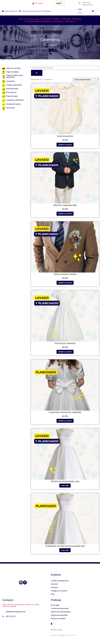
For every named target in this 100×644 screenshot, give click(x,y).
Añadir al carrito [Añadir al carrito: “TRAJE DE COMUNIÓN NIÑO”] (65, 214)
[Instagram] (25, 582)
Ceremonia (10, 108)
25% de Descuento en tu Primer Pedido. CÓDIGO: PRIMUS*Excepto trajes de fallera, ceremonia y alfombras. (50, 20)
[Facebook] (21, 582)
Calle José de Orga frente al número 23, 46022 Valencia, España (21, 605)
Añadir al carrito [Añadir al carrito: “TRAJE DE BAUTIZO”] (65, 145)
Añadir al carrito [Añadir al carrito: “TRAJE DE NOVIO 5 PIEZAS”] (65, 283)
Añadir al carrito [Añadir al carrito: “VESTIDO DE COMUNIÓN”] (65, 352)
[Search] (37, 73)
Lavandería (10, 81)
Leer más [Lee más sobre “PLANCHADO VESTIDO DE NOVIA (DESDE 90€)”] (65, 550)
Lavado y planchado (14, 85)
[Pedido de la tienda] (86, 80)
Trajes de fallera (12, 72)
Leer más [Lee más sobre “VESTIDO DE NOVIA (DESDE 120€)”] (65, 486)
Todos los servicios (13, 68)
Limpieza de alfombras (15, 100)
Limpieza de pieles (13, 104)
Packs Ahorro (11, 92)
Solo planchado (12, 89)
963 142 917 (88, 5)
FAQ (80, 9)
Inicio (45, 45)
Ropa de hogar (12, 96)
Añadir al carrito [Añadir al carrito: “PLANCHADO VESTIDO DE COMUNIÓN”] (65, 421)
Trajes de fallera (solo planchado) (14, 76)
